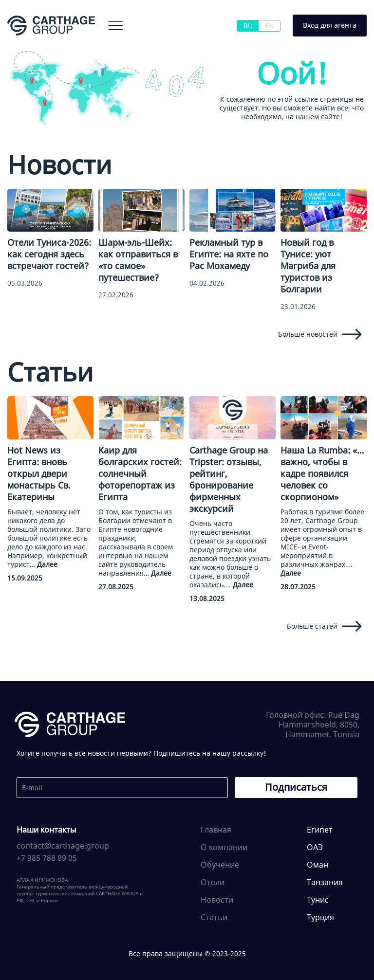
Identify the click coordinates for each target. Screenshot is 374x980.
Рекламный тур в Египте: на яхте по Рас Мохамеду (229, 254)
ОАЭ (315, 847)
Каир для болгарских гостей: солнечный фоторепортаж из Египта (140, 473)
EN (270, 26)
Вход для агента (330, 25)
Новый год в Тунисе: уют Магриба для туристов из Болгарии (308, 266)
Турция (320, 917)
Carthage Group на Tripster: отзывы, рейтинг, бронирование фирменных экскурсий (229, 479)
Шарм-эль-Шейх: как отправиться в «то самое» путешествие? (138, 260)
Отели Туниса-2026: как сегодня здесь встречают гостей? (49, 254)
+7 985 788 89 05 (47, 858)
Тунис (318, 900)
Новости (217, 900)
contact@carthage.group (63, 846)
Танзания (325, 882)
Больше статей (324, 626)
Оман (318, 865)
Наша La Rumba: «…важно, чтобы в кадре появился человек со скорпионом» (322, 473)
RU (248, 26)
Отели (213, 882)
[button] (116, 26)
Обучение (220, 865)
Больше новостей (320, 334)
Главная (216, 830)
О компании (224, 847)
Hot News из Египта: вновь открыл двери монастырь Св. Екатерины (39, 473)
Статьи (214, 917)
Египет (320, 830)
